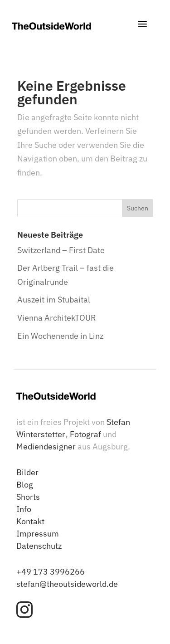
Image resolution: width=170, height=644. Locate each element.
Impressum (38, 534)
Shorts (28, 497)
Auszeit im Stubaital (54, 300)
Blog (25, 485)
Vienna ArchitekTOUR (57, 318)
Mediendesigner (46, 446)
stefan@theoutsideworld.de (67, 584)
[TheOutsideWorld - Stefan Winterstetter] (51, 26)
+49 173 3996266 (51, 572)
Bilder (27, 472)
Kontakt (30, 521)
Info (24, 509)
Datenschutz (39, 546)
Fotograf (85, 434)
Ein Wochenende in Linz (60, 336)
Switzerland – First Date (61, 250)
